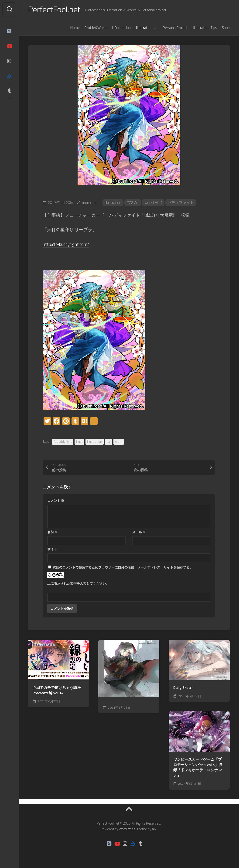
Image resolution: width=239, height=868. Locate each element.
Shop (226, 28)
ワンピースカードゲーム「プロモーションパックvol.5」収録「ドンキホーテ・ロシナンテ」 (198, 767)
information (121, 28)
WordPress (127, 829)
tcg (109, 441)
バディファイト (181, 203)
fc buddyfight (63, 441)
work (119, 441)
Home (75, 28)
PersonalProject (175, 28)
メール (139, 532)
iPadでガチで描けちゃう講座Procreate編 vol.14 (57, 690)
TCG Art (133, 203)
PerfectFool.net (54, 9)
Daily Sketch (183, 688)
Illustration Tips (205, 28)
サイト (52, 549)
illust (79, 441)
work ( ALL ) (154, 203)
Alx (154, 829)
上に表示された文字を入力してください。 (78, 583)
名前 (53, 532)
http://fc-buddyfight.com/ (66, 244)
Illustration (144, 28)
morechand (91, 203)
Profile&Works (96, 28)
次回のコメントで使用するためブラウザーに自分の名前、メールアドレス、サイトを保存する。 (123, 567)
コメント (56, 500)
